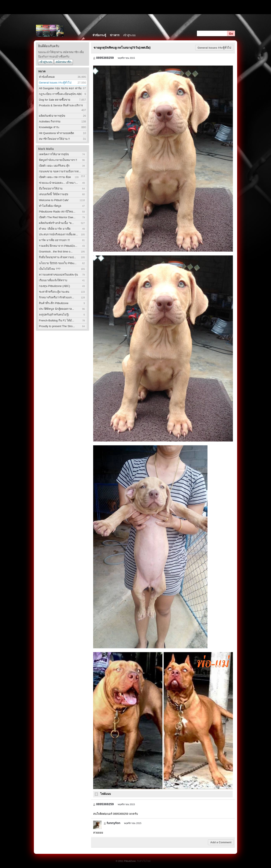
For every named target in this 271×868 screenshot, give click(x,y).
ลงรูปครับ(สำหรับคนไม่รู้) (54, 315)
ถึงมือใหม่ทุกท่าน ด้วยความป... (57, 257)
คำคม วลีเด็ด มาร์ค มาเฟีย (55, 229)
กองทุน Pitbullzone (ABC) (54, 286)
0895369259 (105, 58)
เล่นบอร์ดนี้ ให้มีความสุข (54, 194)
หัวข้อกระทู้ (99, 35)
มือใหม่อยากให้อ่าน (51, 189)
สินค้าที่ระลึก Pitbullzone (54, 303)
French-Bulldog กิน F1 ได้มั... (57, 320)
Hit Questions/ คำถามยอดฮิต (56, 133)
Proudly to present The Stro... (57, 326)
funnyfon (113, 823)
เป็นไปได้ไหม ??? (50, 269)
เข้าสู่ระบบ (129, 35)
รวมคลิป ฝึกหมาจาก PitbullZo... (58, 246)
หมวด (42, 71)
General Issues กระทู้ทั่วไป (55, 83)
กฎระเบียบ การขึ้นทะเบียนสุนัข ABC (61, 94)
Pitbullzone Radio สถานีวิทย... (57, 212)
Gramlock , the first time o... (56, 252)
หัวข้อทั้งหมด (47, 77)
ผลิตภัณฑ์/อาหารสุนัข (52, 116)
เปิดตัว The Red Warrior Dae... (57, 217)
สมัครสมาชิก (64, 62)
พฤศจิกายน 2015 (126, 58)
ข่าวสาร (115, 35)
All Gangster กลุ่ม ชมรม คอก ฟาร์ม (60, 88)
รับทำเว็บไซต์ (144, 861)
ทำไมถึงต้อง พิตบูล (50, 206)
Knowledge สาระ (49, 127)
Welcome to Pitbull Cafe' (54, 200)
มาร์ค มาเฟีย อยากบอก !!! (54, 240)
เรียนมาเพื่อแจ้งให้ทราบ (53, 280)
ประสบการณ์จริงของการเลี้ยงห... (58, 234)
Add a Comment (221, 842)
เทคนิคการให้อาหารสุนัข (54, 154)
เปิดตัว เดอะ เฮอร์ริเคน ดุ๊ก (54, 166)
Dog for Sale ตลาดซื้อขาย (55, 100)
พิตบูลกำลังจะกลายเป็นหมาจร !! (58, 160)
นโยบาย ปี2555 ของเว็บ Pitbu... (58, 263)
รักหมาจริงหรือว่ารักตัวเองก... (57, 297)
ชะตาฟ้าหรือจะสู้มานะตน (54, 292)
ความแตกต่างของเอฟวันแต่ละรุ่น (58, 275)
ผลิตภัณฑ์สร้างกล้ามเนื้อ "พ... (56, 223)
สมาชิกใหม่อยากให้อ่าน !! (54, 139)
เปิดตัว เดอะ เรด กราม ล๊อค (55, 177)
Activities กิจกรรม (50, 121)
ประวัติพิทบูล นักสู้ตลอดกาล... (56, 309)
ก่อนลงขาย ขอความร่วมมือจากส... (60, 171)
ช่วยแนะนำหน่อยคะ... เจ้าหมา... (58, 183)
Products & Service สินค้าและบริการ (61, 105)
